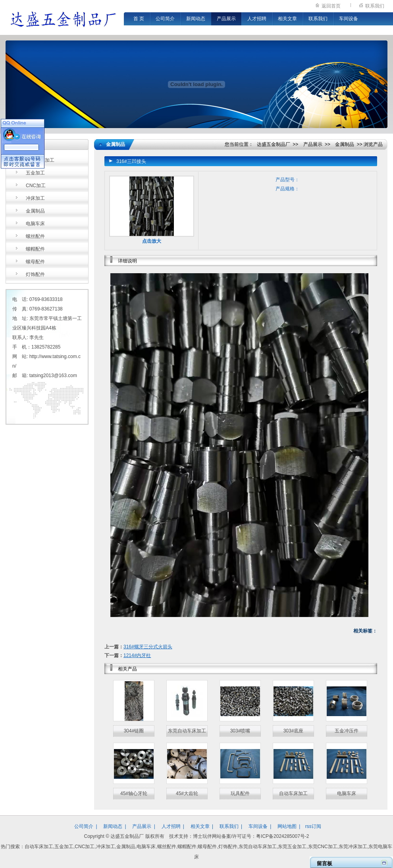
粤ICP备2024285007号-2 (282, 836)
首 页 (139, 19)
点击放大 (152, 241)
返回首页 (331, 6)
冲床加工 (35, 198)
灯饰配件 (35, 274)
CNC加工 (36, 186)
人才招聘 (257, 19)
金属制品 (35, 211)
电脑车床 (35, 224)
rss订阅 (313, 826)
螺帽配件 (35, 249)
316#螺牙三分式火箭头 (148, 647)
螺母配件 (35, 262)
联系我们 (375, 6)
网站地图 (287, 826)
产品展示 (226, 19)
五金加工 (35, 173)
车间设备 (349, 19)
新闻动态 (196, 19)
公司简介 (165, 19)
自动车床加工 (40, 160)
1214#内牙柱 (137, 655)
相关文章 (287, 19)
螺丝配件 (35, 236)
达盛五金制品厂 (274, 144)
